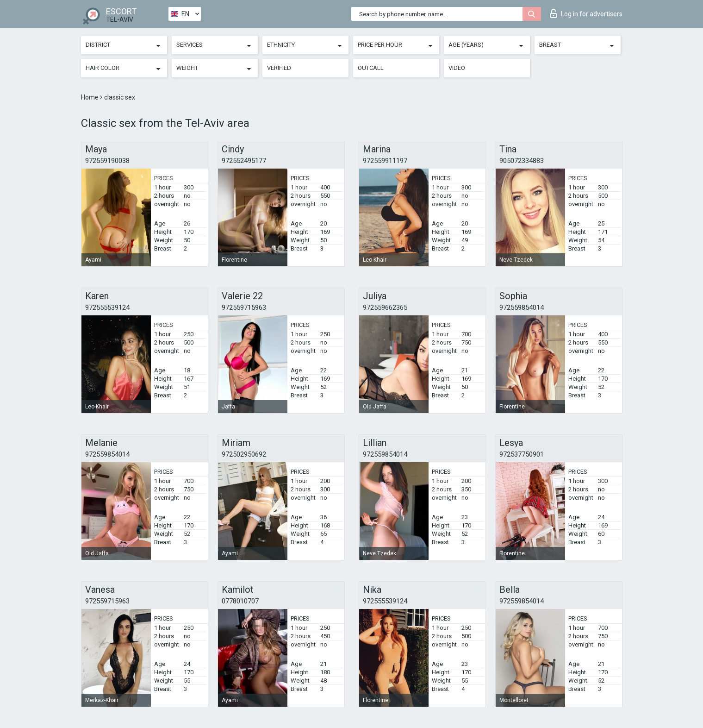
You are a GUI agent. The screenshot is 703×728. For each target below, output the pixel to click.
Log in (586, 13)
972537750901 (522, 454)
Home (90, 97)
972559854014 (522, 308)
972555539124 (107, 308)
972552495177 (244, 161)
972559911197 (385, 161)
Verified (279, 68)
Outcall (371, 68)
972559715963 (244, 308)
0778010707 (240, 601)
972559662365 (385, 308)
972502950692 (244, 454)
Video (457, 68)
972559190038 (107, 161)
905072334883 (522, 161)
